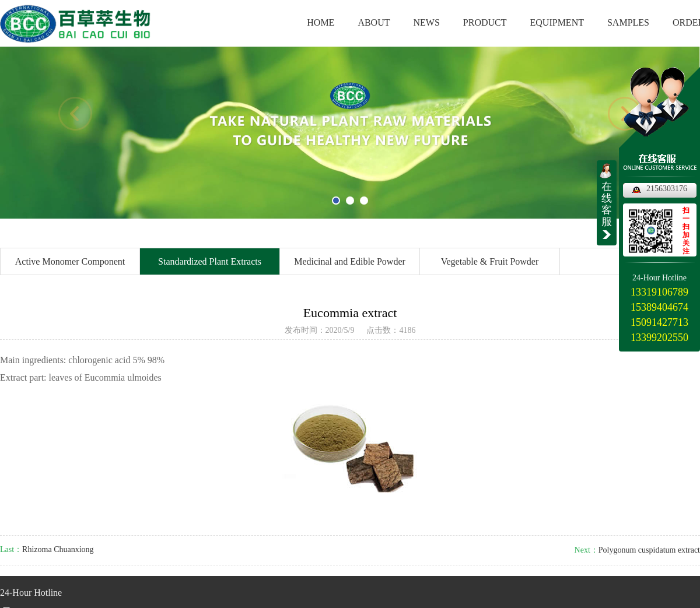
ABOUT (374, 22)
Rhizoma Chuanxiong (58, 549)
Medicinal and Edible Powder (350, 261)
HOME (321, 22)
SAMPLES (628, 22)
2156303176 (667, 189)
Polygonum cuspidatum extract (649, 550)
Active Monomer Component (70, 261)
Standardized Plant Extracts (210, 261)
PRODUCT (485, 22)
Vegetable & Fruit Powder (490, 261)
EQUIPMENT (557, 22)
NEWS (427, 22)
